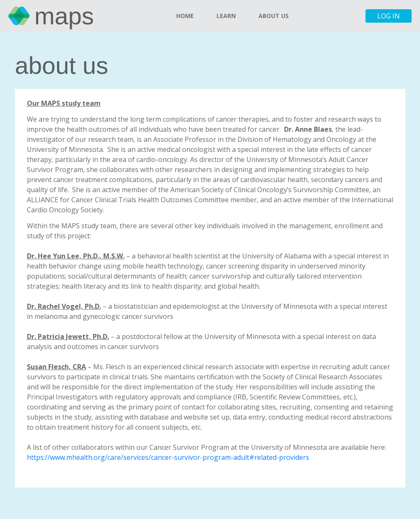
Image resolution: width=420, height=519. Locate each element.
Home (185, 16)
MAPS (64, 16)
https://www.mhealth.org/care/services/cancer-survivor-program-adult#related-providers (168, 457)
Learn (226, 16)
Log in (389, 16)
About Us (274, 16)
